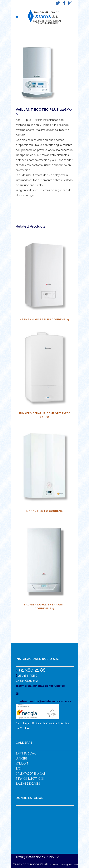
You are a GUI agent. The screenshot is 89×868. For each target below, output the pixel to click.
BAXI (19, 769)
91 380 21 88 (32, 670)
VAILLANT (22, 764)
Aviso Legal (23, 723)
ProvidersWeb (38, 864)
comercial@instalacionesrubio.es (40, 686)
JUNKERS (22, 759)
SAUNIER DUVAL (26, 754)
